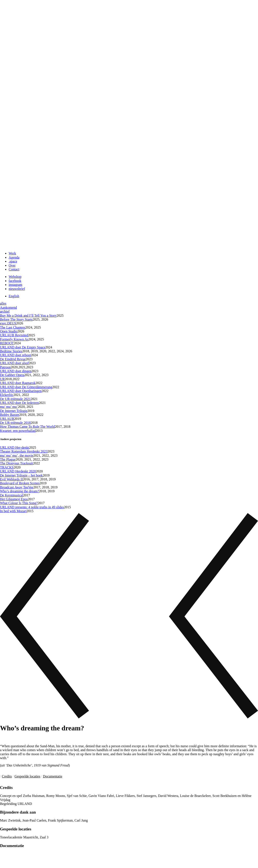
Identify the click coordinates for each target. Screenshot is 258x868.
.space (13, 261)
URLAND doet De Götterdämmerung (26, 387)
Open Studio (9, 331)
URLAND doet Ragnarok (18, 383)
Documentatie (53, 776)
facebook (15, 281)
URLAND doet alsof (14, 363)
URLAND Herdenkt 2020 (18, 471)
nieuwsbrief (17, 289)
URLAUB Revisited (14, 335)
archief (5, 311)
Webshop (15, 277)
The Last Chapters (13, 327)
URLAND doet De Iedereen (19, 403)
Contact (14, 269)
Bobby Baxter (10, 415)
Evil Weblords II (11, 479)
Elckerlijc (7, 395)
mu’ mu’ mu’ (9, 407)
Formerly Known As (14, 339)
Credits (7, 776)
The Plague (8, 459)
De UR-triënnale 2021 (15, 399)
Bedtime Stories (11, 351)
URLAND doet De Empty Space (23, 347)
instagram (15, 285)
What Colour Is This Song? (19, 503)
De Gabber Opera (12, 375)
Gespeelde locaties (27, 776)
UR (2, 379)
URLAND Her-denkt (15, 448)
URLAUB (7, 419)
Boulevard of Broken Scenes (20, 483)
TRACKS (7, 467)
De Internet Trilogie (14, 411)
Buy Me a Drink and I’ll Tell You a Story (28, 316)
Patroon (5, 367)
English (14, 296)
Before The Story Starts (16, 319)
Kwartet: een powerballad (18, 431)
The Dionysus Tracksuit (17, 463)
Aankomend (8, 308)
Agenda (14, 257)
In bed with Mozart (13, 511)
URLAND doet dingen (16, 371)
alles (3, 303)
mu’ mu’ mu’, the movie (17, 455)
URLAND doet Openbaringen (21, 391)
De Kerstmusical (12, 495)
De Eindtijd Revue (13, 359)
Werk (12, 253)
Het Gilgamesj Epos (14, 499)
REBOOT (7, 343)
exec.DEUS (8, 323)
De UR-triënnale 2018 (15, 423)
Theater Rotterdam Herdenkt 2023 (24, 451)
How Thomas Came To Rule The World (27, 427)
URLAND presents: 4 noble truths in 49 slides (32, 507)
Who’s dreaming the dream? (20, 491)
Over (12, 265)
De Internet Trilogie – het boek (21, 475)
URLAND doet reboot (15, 355)
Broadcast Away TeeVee (17, 487)
